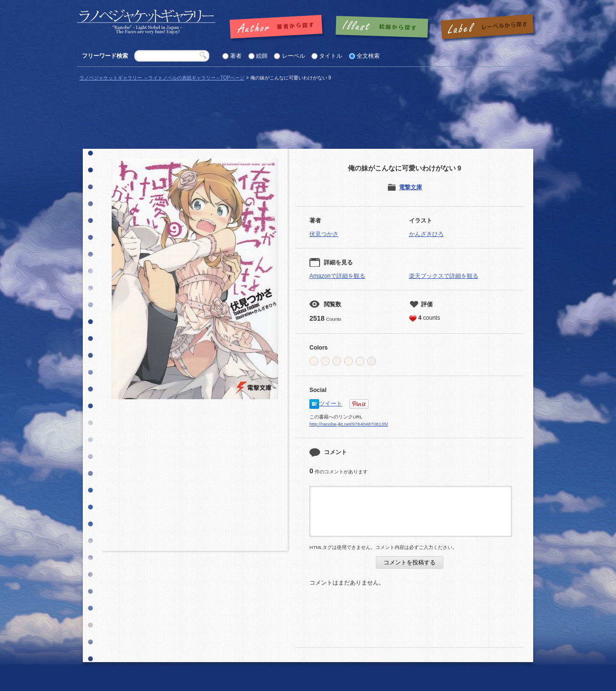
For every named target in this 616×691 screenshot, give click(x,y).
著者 (236, 56)
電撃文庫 (411, 187)
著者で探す (278, 27)
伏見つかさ (324, 234)
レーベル (294, 56)
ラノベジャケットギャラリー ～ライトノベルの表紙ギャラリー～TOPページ (162, 78)
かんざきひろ (426, 234)
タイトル (331, 56)
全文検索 (368, 56)
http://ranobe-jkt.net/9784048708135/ (349, 424)
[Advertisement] (195, 479)
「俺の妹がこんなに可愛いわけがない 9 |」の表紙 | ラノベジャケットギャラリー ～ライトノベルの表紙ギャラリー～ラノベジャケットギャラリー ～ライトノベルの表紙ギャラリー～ (146, 22)
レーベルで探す (487, 27)
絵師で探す (383, 27)
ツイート (331, 404)
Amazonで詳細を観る (337, 276)
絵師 (262, 56)
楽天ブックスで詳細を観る (444, 276)
